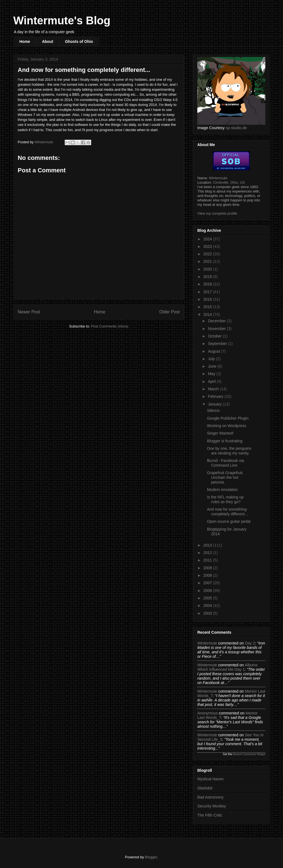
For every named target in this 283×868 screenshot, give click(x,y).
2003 (208, 613)
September (218, 344)
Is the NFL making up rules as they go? (225, 499)
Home (25, 41)
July (212, 359)
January (215, 404)
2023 (208, 246)
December (217, 321)
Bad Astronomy (210, 797)
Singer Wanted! (220, 433)
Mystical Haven (210, 779)
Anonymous (208, 713)
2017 (208, 292)
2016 (208, 299)
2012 (208, 553)
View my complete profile (217, 213)
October (215, 336)
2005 (208, 598)
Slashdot (205, 788)
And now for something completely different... (227, 512)
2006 (208, 591)
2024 (208, 239)
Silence (213, 410)
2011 (208, 560)
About (48, 41)
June (213, 366)
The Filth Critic (210, 815)
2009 (208, 568)
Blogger (151, 857)
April (212, 381)
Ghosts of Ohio (79, 41)
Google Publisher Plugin (228, 418)
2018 (208, 284)
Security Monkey (212, 806)
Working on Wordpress (227, 426)
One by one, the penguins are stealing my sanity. (229, 451)
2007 (208, 583)
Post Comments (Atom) (110, 326)
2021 (208, 261)
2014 (208, 315)
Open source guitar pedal (229, 521)
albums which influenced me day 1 (227, 667)
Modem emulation (222, 490)
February (216, 396)
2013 (208, 545)
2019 (208, 277)
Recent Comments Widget (249, 754)
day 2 (250, 643)
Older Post (169, 312)
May (212, 374)
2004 (208, 605)
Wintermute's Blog (62, 20)
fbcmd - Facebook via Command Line (226, 463)
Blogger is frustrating (225, 441)
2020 (208, 269)
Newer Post (29, 312)
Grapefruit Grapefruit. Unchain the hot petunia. (225, 477)
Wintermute (218, 178)
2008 (208, 575)
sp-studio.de (236, 128)
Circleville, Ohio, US (229, 182)
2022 (208, 254)
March (214, 389)
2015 (208, 307)
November (217, 329)
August (214, 351)
